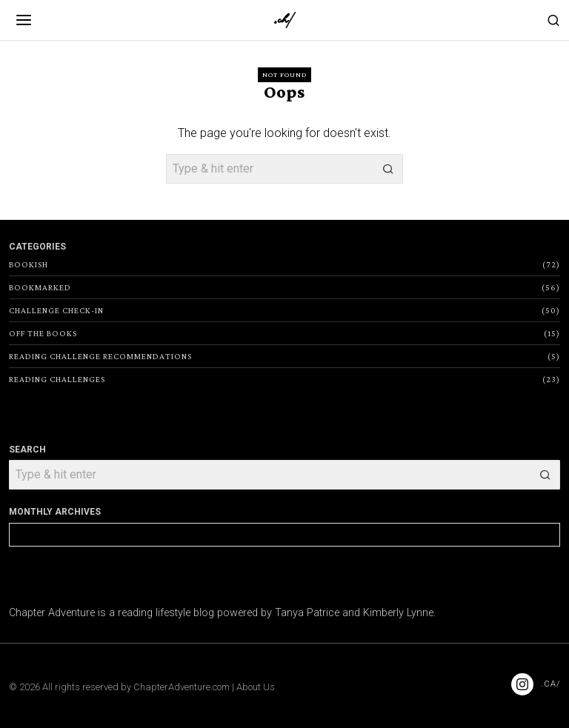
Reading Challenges (57, 379)
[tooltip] (522, 684)
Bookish (29, 264)
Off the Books (43, 333)
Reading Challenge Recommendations (100, 356)
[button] (388, 169)
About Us (256, 687)
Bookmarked (40, 287)
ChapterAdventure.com (182, 687)
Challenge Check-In (56, 310)
